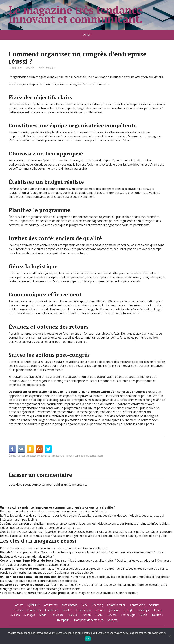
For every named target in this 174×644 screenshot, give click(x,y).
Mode (43, 615)
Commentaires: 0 (46, 68)
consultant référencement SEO (29, 593)
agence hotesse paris (63, 456)
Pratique (73, 615)
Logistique (144, 610)
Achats (19, 605)
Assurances (51, 605)
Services (30, 68)
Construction (137, 605)
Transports (63, 620)
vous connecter (35, 485)
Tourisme (157, 615)
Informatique (84, 610)
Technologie (128, 615)
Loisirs (158, 610)
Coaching (97, 605)
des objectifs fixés (108, 334)
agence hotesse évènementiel (36, 456)
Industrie (67, 610)
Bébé (85, 605)
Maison (16, 615)
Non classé (57, 615)
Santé (99, 615)
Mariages (30, 615)
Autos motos (70, 605)
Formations (34, 610)
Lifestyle (128, 610)
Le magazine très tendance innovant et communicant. (76, 14)
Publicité (87, 615)
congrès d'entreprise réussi (89, 456)
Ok (88, 639)
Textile (143, 615)
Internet (100, 610)
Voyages (112, 620)
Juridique (114, 610)
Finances (18, 610)
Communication (116, 605)
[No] (169, 636)
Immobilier (51, 610)
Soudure (154, 605)
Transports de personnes (88, 620)
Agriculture (34, 605)
